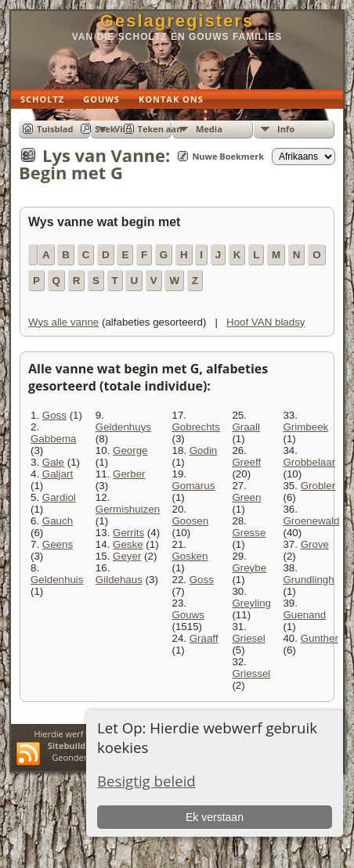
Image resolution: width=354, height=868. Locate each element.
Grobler (318, 486)
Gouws (188, 615)
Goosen (190, 521)
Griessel (251, 674)
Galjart (58, 474)
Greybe (249, 568)
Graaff (204, 638)
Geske (128, 544)
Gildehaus (119, 580)
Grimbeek (305, 427)
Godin (204, 450)
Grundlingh (308, 580)
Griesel (248, 638)
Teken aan (160, 129)
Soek (105, 129)
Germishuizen (128, 509)
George (130, 450)
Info (286, 129)
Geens (58, 544)
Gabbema (54, 439)
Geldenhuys (123, 427)
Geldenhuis (57, 580)
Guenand (304, 615)
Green (246, 497)
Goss (54, 415)
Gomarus (193, 486)
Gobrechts (196, 427)
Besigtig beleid (146, 781)
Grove (315, 544)
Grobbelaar (309, 462)
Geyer (127, 556)
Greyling (251, 603)
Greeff (246, 462)
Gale (53, 462)
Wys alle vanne (63, 322)
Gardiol (59, 497)
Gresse (249, 533)
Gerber (129, 474)
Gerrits (128, 533)
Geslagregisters (177, 21)
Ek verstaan (215, 817)
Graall (246, 427)
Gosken (190, 556)
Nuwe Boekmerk (228, 156)
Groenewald (311, 521)
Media (209, 129)
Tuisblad (55, 129)
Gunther (320, 638)
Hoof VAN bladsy (266, 322)
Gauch (58, 521)
